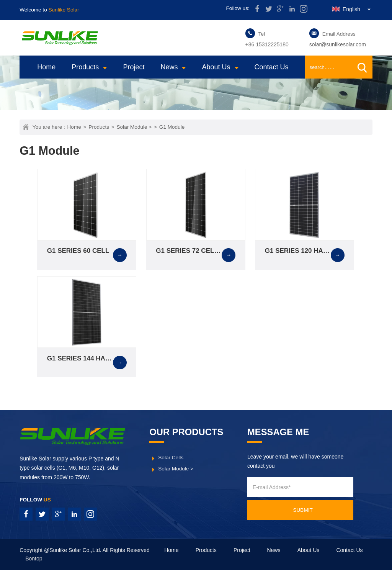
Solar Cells (171, 458)
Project (134, 67)
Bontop (34, 559)
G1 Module (172, 127)
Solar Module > (134, 127)
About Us (216, 67)
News (169, 67)
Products (85, 67)
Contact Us (272, 67)
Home (46, 67)
